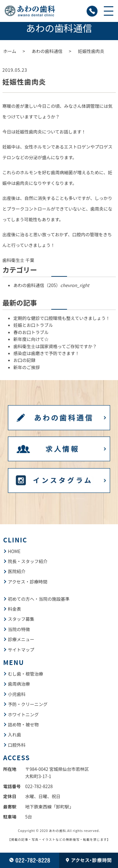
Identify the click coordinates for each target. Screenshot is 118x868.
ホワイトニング (23, 714)
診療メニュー (21, 639)
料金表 (14, 609)
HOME (14, 551)
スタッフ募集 (21, 619)
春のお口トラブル (31, 332)
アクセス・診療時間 (28, 582)
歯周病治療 (19, 684)
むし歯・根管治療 (25, 674)
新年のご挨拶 (27, 367)
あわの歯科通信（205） (51, 285)
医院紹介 (17, 571)
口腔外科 (17, 745)
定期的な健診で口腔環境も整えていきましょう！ (62, 318)
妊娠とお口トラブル (33, 325)
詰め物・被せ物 (23, 724)
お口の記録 (25, 360)
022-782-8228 (39, 786)
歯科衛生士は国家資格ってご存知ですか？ (55, 346)
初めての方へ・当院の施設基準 (39, 599)
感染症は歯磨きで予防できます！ (47, 353)
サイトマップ (21, 650)
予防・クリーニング (28, 704)
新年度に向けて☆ (31, 339)
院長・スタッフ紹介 (28, 561)
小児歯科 (17, 694)
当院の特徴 (19, 629)
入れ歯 (14, 735)
